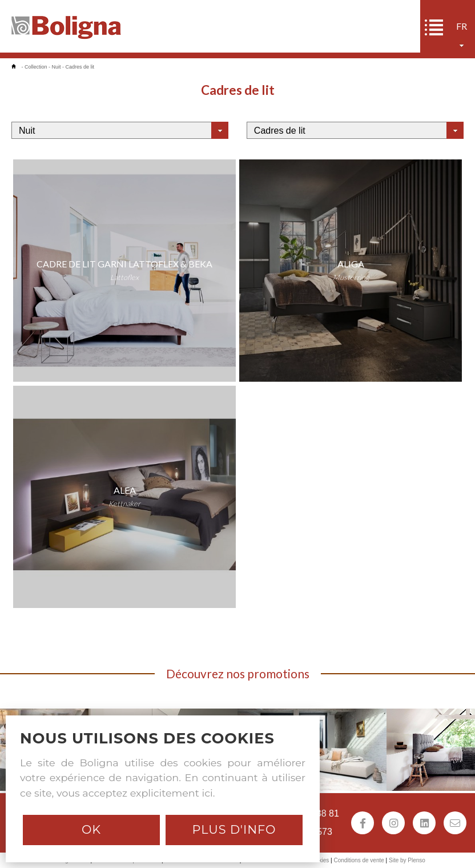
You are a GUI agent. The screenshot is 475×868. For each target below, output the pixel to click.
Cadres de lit (80, 67)
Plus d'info (234, 829)
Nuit (57, 67)
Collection (36, 67)
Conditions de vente (359, 860)
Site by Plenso (407, 860)
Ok (91, 829)
